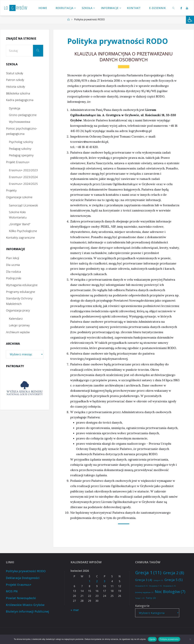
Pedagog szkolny (20, 149)
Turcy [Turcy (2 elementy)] (151, 598)
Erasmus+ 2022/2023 (23, 170)
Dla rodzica (13, 272)
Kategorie (142, 606)
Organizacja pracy (18, 310)
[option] (25, 388)
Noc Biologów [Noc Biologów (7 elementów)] (170, 592)
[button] (190, 20)
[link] (174, 8)
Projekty (11, 190)
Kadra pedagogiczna (20, 100)
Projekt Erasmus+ (18, 162)
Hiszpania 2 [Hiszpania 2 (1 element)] (169, 586)
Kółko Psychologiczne (23, 231)
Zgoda (152, 639)
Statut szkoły (15, 73)
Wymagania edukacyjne (22, 285)
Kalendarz (16, 319)
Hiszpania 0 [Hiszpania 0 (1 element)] (141, 586)
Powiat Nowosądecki (21, 598)
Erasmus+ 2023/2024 (23, 177)
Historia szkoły (15, 87)
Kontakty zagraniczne (20, 238)
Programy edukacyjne (20, 292)
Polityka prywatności (169, 639)
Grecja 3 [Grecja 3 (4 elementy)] (144, 580)
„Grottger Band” (20, 224)
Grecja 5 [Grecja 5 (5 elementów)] (174, 580)
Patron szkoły (15, 80)
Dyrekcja (15, 108)
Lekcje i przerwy (19, 325)
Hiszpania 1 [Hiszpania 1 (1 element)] (155, 586)
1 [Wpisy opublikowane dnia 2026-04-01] (90, 581)
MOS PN (12, 591)
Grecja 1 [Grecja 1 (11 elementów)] (148, 573)
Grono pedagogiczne (23, 115)
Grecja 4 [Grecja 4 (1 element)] (158, 580)
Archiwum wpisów (18, 332)
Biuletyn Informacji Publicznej (27, 611)
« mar (75, 610)
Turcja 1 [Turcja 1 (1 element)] (140, 598)
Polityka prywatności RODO (26, 571)
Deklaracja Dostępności (23, 578)
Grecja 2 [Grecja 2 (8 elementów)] (174, 573)
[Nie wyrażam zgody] (190, 639)
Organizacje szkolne (19, 197)
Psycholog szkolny (21, 142)
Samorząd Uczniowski (23, 205)
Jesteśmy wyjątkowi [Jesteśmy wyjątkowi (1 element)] (144, 592)
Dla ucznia (13, 265)
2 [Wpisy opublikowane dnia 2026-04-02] (97, 581)
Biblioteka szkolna (18, 93)
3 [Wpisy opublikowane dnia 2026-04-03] (104, 581)
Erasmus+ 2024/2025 (23, 184)
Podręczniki (14, 278)
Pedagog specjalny (21, 155)
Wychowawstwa (20, 122)
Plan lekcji (12, 258)
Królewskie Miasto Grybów (25, 605)
